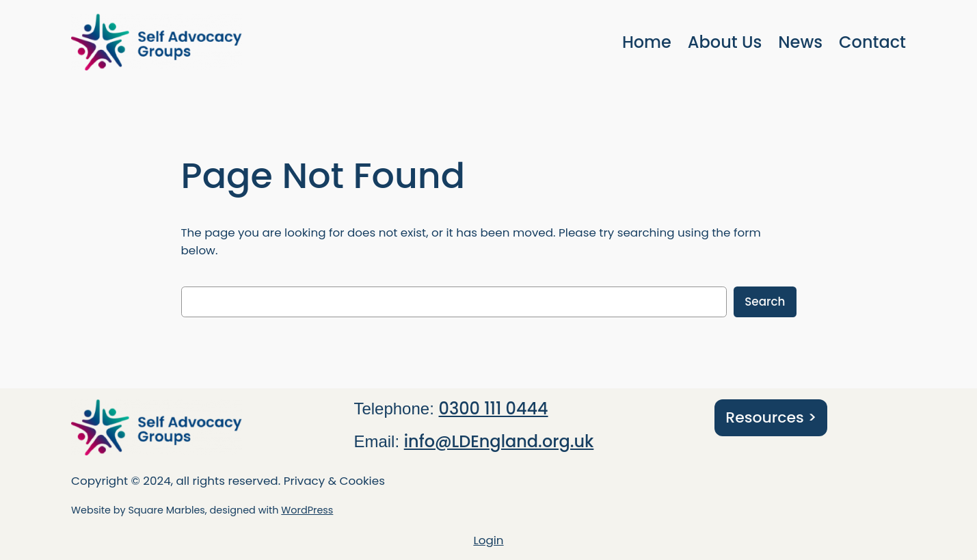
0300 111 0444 (494, 409)
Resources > (771, 417)
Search (765, 302)
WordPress (307, 510)
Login (488, 540)
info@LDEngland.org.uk (499, 441)
